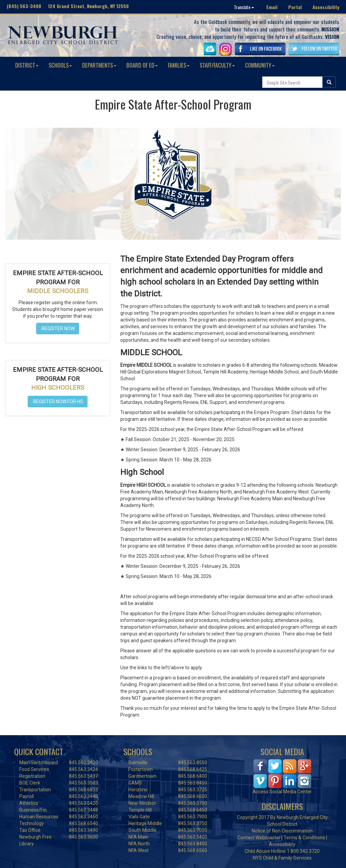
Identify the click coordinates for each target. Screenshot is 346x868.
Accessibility (326, 7)
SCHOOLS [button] (60, 65)
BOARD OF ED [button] (142, 65)
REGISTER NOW (58, 329)
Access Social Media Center (282, 792)
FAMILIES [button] (179, 65)
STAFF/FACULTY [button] (217, 65)
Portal (295, 7)
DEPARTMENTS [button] (99, 65)
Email (272, 7)
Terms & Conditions (304, 838)
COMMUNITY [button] (260, 65)
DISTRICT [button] (27, 65)
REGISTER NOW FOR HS (58, 402)
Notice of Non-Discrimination (282, 831)
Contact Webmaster (259, 838)
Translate (244, 7)
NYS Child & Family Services (282, 858)
